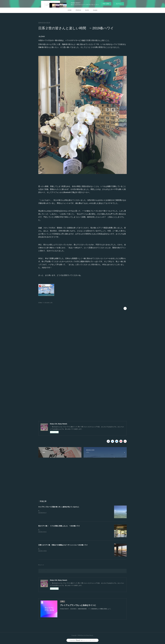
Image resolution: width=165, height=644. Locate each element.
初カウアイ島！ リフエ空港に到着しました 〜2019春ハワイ (59, 526)
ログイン (119, 4)
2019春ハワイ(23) (43, 303)
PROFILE (78, 10)
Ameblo (95, 10)
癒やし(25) (50, 303)
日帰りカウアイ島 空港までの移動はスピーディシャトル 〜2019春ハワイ (63, 545)
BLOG (87, 10)
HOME (70, 10)
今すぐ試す (106, 4)
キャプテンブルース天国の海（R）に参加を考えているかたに (59, 507)
